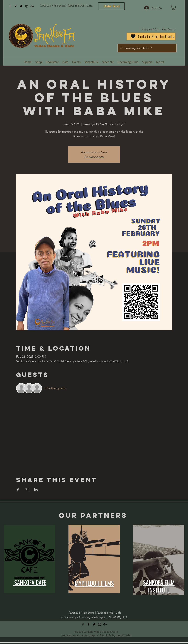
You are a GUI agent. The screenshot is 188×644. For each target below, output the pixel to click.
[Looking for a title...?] (147, 48)
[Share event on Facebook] (18, 490)
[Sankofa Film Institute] (151, 36)
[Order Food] (111, 6)
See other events (94, 157)
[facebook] (10, 6)
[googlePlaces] (16, 6)
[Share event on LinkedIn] (36, 490)
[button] (174, 8)
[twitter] (21, 6)
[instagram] (27, 6)
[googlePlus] (32, 6)
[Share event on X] (27, 490)
